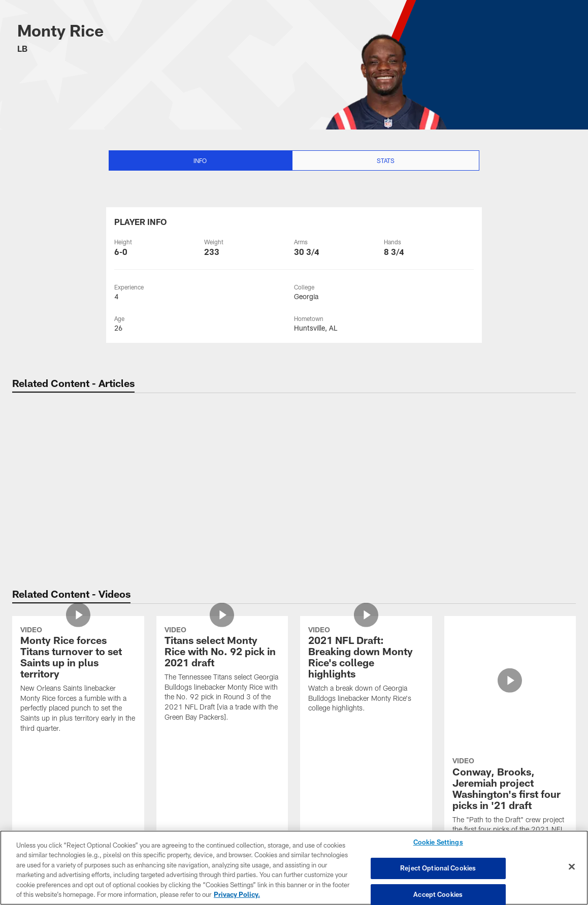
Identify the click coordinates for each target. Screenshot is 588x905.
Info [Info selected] (200, 160)
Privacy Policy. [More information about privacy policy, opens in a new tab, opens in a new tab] (237, 894)
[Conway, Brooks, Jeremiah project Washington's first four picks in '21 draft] (510, 676)
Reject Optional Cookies (438, 868)
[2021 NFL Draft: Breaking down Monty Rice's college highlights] (366, 671)
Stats (386, 160)
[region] (294, 868)
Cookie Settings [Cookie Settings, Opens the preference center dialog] (438, 843)
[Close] (572, 867)
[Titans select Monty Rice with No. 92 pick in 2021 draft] (222, 675)
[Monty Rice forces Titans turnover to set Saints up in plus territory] (78, 681)
